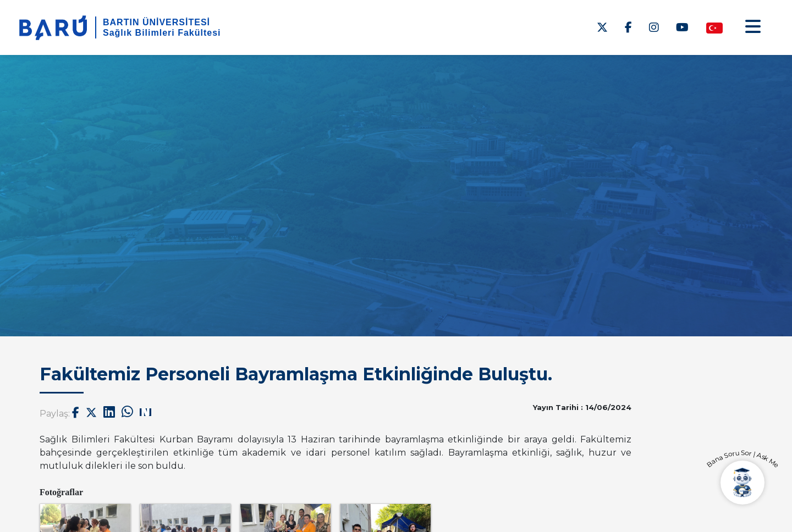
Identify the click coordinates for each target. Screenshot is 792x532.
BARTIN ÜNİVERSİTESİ (156, 22)
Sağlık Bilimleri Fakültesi (162, 33)
